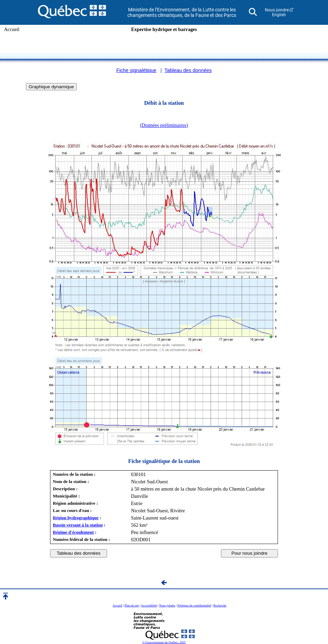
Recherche (220, 605)
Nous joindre (277, 10)
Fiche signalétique (136, 70)
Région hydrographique (76, 518)
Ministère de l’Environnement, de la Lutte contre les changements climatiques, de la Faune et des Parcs (182, 12)
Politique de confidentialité (194, 605)
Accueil (12, 29)
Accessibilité (149, 605)
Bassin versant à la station (78, 525)
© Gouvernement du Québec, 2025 (164, 642)
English (279, 15)
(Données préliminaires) (164, 125)
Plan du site (132, 605)
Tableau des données (188, 70)
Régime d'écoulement (73, 532)
